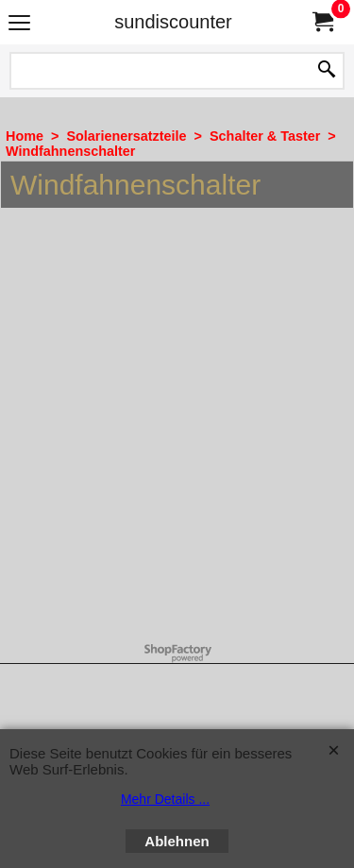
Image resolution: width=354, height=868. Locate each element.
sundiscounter (173, 22)
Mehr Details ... (165, 799)
